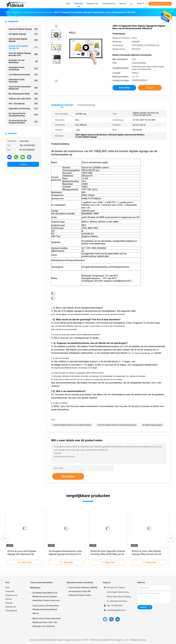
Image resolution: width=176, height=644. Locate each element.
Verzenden (68, 476)
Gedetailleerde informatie (62, 105)
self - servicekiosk (23, 104)
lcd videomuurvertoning (23, 75)
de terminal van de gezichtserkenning (23, 115)
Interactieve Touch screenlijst (23, 81)
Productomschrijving (86, 105)
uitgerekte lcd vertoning (23, 109)
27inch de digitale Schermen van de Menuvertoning (117, 425)
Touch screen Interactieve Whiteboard (23, 88)
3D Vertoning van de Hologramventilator (23, 122)
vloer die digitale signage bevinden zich (23, 54)
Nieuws (9, 599)
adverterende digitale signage (23, 40)
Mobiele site (11, 607)
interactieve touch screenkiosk (23, 69)
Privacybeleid (11, 611)
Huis (7, 588)
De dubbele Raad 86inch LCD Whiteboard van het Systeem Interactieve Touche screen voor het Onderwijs (46, 597)
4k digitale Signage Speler (152, 425)
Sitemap (9, 603)
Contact (23, 164)
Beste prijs (124, 88)
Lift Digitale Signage (23, 34)
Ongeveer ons (11, 595)
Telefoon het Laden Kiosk (23, 99)
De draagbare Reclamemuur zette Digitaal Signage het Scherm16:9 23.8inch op (65, 554)
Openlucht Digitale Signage (23, 29)
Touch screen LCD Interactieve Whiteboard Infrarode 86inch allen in (46, 609)
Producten (10, 591)
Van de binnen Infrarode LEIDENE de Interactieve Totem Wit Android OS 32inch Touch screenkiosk (83, 592)
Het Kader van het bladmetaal (23, 61)
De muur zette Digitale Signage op (23, 47)
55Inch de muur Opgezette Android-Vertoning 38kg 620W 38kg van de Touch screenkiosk (108, 554)
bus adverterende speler (23, 94)
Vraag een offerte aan (160, 4)
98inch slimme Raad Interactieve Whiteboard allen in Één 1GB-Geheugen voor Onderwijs (46, 622)
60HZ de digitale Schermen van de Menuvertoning (72, 425)
